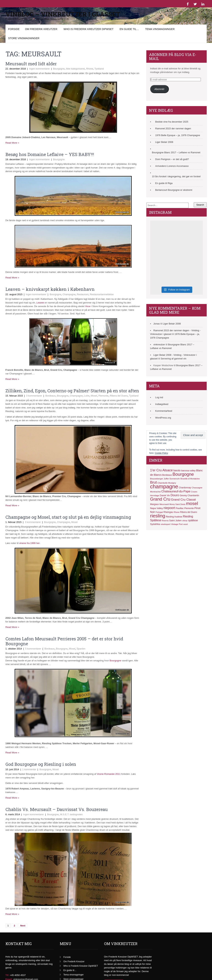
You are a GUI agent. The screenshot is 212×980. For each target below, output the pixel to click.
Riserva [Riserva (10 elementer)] (165, 521)
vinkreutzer (159, 344)
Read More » (12, 143)
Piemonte (103, 396)
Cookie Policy (161, 453)
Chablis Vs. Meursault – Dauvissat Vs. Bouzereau (57, 809)
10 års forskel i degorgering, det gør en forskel (176, 176)
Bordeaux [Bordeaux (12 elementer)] (167, 475)
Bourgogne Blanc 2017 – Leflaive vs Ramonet (176, 152)
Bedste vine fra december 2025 (172, 122)
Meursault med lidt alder (31, 64)
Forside (14, 29)
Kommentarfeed (164, 411)
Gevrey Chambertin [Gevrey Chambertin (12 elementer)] (190, 495)
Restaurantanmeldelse (102, 294)
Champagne (69, 294)
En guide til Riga (164, 183)
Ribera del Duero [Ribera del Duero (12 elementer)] (189, 512)
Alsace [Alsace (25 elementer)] (167, 470)
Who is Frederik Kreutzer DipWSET (88, 29)
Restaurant (83, 294)
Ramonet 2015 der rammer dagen (173, 128)
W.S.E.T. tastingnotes (71, 814)
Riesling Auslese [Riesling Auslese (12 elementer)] (174, 517)
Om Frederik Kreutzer (41, 29)
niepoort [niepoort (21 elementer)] (169, 508)
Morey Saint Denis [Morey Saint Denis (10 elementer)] (177, 504)
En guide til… (129, 29)
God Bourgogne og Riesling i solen (41, 764)
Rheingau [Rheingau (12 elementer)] (168, 512)
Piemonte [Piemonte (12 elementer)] (189, 508)
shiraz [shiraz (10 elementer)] (185, 521)
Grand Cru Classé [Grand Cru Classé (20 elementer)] (183, 500)
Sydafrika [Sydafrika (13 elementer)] (155, 524)
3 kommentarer (34, 396)
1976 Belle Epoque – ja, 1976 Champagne (178, 135)
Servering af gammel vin (173, 359)
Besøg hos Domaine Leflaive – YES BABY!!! (50, 154)
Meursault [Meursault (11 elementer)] (164, 504)
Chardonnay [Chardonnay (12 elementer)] (185, 488)
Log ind (159, 397)
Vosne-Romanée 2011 (109, 774)
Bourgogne (59, 69)
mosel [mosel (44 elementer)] (192, 503)
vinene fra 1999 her (29, 543)
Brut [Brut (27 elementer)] (154, 482)
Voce (88, 306)
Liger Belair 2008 (164, 142)
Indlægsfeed (162, 404)
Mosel (94, 396)
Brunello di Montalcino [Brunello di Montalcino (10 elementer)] (190, 479)
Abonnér (159, 89)
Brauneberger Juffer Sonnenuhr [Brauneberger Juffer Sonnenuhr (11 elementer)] (165, 479)
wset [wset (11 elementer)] (185, 524)
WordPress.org (163, 418)
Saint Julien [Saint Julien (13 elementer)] (175, 520)
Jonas (157, 324)
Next (23, 926)
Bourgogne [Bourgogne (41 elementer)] (183, 474)
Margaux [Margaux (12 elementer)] (155, 504)
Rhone (90, 69)
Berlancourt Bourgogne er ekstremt (174, 190)
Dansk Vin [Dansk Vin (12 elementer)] (165, 495)
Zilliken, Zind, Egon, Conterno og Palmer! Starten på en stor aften (72, 391)
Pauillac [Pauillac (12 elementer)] (180, 508)
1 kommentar (29, 769)
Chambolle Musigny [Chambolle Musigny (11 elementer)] (167, 483)
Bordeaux (50, 396)
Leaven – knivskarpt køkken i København (50, 289)
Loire (87, 396)
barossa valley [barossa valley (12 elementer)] (188, 471)
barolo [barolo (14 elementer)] (177, 470)
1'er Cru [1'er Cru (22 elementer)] (156, 470)
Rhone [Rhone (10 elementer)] (177, 512)
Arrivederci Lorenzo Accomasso (172, 166)
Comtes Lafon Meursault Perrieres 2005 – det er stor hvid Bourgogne (64, 641)
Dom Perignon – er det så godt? (172, 159)
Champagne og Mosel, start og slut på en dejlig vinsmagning (68, 517)
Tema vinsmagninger (160, 29)
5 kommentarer (33, 649)
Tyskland (99, 69)
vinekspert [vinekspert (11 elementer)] (166, 524)
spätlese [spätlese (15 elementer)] (193, 520)
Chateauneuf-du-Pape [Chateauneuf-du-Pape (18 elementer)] (176, 491)
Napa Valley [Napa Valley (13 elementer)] (157, 508)
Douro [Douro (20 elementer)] (175, 495)
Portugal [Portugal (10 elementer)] (159, 512)
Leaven (40, 303)
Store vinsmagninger (24, 38)
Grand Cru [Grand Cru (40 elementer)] (160, 499)
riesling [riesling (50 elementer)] (158, 516)
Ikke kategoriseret (75, 69)
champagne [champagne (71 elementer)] (164, 486)
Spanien (81, 649)
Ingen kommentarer (39, 69)
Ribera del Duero (119, 396)
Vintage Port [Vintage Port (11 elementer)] (177, 524)
